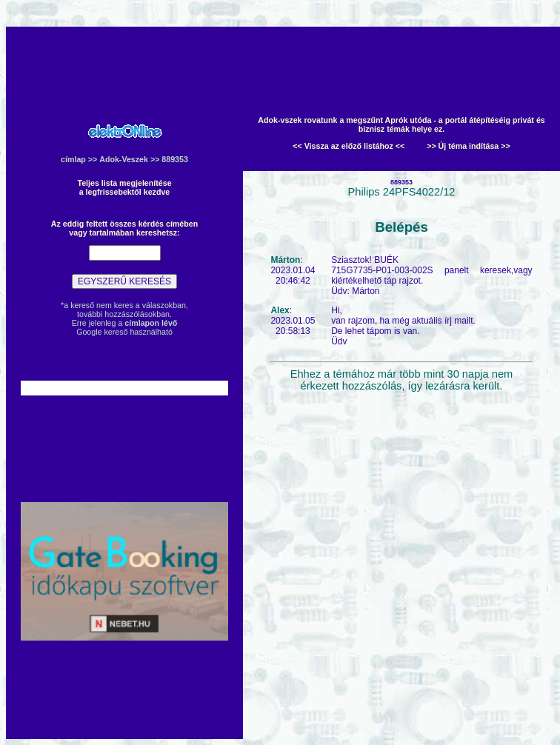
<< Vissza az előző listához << (349, 146)
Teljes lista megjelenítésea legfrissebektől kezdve (124, 187)
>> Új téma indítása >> (469, 146)
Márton (285, 260)
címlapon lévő (151, 323)
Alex (280, 310)
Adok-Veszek (124, 159)
